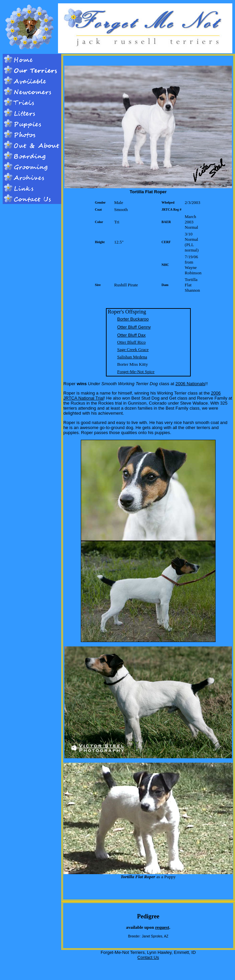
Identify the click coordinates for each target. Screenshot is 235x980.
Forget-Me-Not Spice (136, 372)
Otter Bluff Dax (132, 335)
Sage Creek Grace (133, 349)
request (162, 927)
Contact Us (148, 957)
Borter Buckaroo (133, 319)
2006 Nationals (190, 384)
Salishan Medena (132, 357)
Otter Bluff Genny (134, 327)
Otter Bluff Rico (132, 342)
